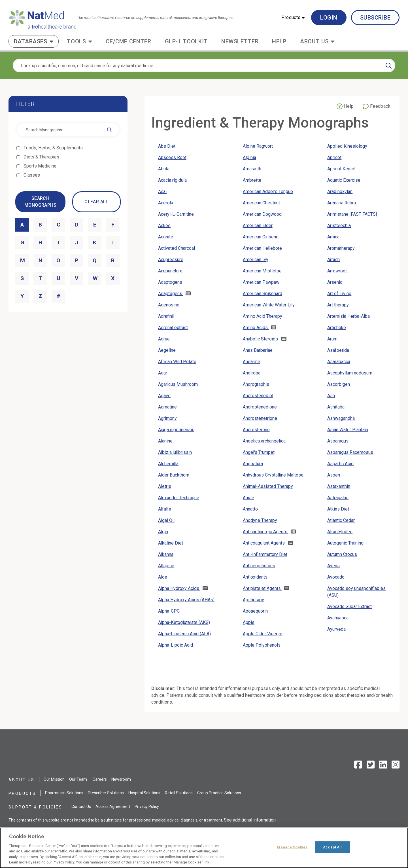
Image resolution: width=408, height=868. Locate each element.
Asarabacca (339, 362)
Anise (248, 498)
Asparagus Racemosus (350, 452)
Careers (100, 779)
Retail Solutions (179, 793)
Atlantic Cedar (341, 520)
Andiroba (252, 373)
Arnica (333, 237)
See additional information (250, 820)
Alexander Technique (179, 498)
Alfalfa (165, 509)
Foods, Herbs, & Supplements (54, 148)
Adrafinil (166, 316)
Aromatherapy (341, 248)
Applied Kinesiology (347, 146)
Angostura (253, 464)
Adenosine (169, 305)
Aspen (334, 475)
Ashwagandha (341, 418)
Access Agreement (113, 806)
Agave (164, 396)
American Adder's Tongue (268, 191)
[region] (204, 848)
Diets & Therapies (42, 157)
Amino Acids (256, 328)
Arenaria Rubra (342, 203)
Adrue (164, 339)
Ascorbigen (339, 384)
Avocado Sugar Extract (349, 606)
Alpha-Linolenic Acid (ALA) (184, 634)
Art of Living (339, 294)
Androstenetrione (260, 418)
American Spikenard (263, 294)
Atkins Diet (338, 509)
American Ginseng (261, 237)
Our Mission (54, 779)
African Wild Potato (177, 362)
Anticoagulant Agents (264, 543)
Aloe (163, 577)
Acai (162, 191)
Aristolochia (339, 226)
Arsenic (335, 282)
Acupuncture (170, 271)
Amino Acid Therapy (263, 316)
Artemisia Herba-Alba (348, 316)
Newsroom (121, 779)
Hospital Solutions (144, 793)
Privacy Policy (147, 806)
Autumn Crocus (342, 554)
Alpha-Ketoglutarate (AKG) (184, 622)
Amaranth (252, 169)
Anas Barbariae (258, 350)
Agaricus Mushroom (178, 384)
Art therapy (338, 305)
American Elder (258, 226)
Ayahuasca (338, 618)
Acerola (166, 203)
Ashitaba (336, 407)
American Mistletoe (262, 271)
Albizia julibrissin (175, 452)
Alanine (165, 441)
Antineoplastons (259, 566)
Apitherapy (253, 600)
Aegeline (167, 350)
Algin (163, 532)
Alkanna (166, 554)
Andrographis (256, 384)
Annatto (250, 509)
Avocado (336, 577)
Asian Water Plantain (348, 430)
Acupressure (171, 260)
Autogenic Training (345, 543)
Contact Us (81, 806)
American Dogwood (262, 214)
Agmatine (167, 407)
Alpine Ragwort (258, 146)
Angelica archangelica (264, 441)
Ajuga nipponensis (176, 430)
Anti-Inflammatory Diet (265, 554)
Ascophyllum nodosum (350, 373)
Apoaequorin (255, 611)
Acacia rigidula (172, 180)
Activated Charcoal (177, 248)
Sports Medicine (40, 166)
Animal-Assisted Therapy (268, 486)
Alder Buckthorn (174, 475)
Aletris (165, 486)
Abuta (164, 169)
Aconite (166, 237)
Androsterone (256, 430)
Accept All (332, 847)
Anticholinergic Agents (266, 532)
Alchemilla (168, 464)
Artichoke (337, 328)
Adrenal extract (173, 328)
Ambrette (252, 180)
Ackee (164, 226)
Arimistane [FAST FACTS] (352, 214)
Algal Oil (166, 520)
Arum (332, 339)
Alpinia (249, 157)
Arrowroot (337, 271)
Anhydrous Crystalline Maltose (273, 475)
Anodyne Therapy (260, 520)
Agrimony (167, 418)
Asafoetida (338, 350)
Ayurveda (336, 629)
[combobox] (68, 130)
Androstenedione (260, 407)
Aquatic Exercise (344, 180)
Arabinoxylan (340, 191)
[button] (293, 18)
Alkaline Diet (171, 543)
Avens (333, 566)
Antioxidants (255, 577)
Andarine (251, 362)
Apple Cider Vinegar (263, 634)
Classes (32, 175)
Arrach (333, 260)
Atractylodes (340, 532)
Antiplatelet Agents (262, 588)
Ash (331, 396)
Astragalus (338, 498)
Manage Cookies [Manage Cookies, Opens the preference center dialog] (292, 847)
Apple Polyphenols (262, 645)
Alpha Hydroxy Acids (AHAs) (186, 600)
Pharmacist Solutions (64, 793)
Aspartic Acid (340, 464)
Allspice (166, 566)
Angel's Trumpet (259, 452)
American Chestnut (261, 203)
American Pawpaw (261, 282)
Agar (163, 373)
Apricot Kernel (341, 169)
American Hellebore (262, 248)
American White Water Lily (269, 305)
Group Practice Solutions (219, 793)
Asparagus (338, 441)
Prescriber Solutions (106, 793)
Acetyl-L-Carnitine (176, 214)
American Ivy (256, 260)
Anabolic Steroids (261, 339)
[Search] (389, 65)
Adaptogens (170, 282)
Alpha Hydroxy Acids (179, 588)
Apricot (334, 157)
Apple (249, 622)
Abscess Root (172, 157)
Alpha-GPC (169, 611)
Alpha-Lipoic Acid (176, 645)
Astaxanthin (339, 486)
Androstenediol (258, 396)
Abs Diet (167, 146)
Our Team (78, 779)
